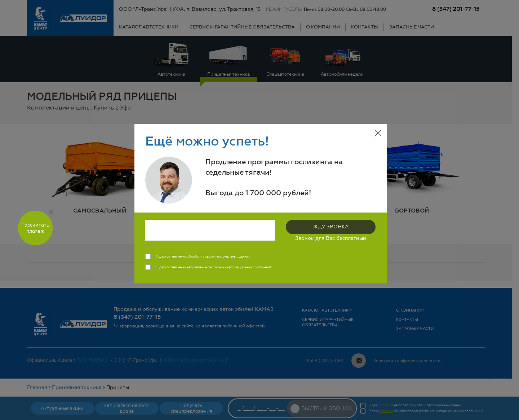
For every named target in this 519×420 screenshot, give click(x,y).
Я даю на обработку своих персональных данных (203, 256)
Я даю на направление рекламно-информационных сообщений (214, 267)
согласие (174, 256)
